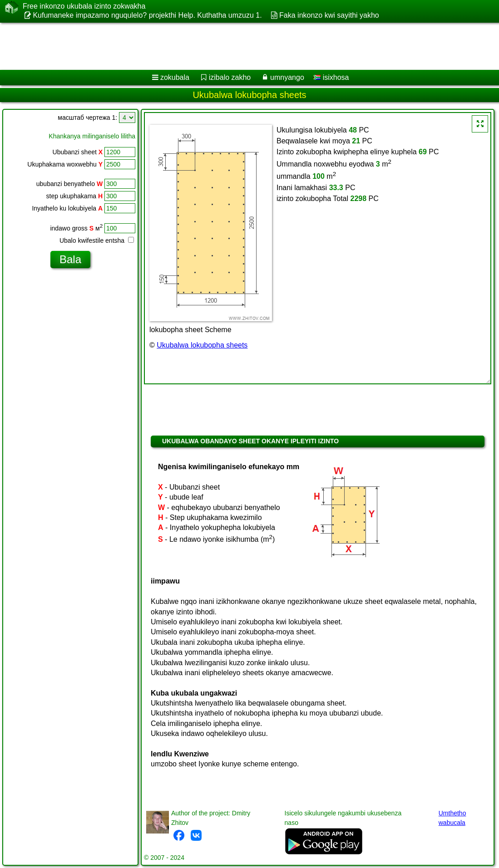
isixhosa (331, 77)
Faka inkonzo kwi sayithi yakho (329, 15)
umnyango (287, 77)
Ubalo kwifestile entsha (97, 240)
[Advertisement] (240, 46)
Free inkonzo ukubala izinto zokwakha (84, 6)
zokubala (175, 77)
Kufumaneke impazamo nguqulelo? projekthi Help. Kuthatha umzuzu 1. (147, 15)
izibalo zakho (230, 77)
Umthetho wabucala (452, 818)
